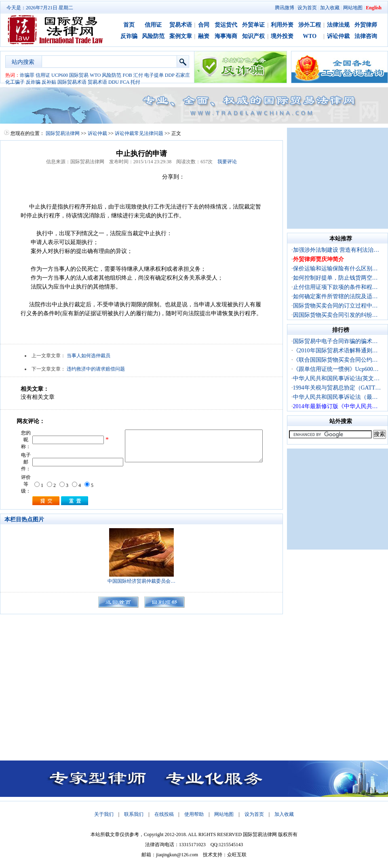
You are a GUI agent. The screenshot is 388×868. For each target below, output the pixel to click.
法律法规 (338, 25)
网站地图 (353, 8)
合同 (204, 25)
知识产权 (253, 36)
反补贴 (49, 82)
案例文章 (181, 36)
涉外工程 (310, 25)
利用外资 (282, 25)
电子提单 (154, 75)
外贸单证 (253, 25)
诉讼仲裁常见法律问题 (139, 133)
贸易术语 (181, 25)
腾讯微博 (285, 8)
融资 (204, 36)
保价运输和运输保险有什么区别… (335, 269)
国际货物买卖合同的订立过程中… (335, 306)
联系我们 (134, 814)
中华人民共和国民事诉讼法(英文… (336, 378)
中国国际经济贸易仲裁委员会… (141, 581)
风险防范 (153, 36)
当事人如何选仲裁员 (89, 356)
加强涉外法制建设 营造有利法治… (336, 250)
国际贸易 (79, 75)
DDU (114, 82)
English (374, 8)
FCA (125, 82)
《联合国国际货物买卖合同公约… (335, 360)
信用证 (153, 25)
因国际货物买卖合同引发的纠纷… (335, 315)
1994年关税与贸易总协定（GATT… (337, 388)
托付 (135, 82)
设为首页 (307, 8)
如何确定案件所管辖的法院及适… (335, 296)
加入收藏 (330, 8)
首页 (129, 25)
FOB (127, 75)
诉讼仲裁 (338, 36)
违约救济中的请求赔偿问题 (96, 369)
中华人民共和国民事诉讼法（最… (335, 397)
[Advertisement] (337, 178)
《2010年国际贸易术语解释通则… (335, 351)
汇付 (138, 75)
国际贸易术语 (72, 82)
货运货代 (226, 25)
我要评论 (227, 162)
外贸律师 (366, 25)
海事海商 (226, 36)
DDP (170, 75)
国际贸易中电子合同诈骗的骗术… (335, 341)
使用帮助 (194, 814)
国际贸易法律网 (63, 133)
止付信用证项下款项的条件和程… (335, 287)
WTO (310, 36)
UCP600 (60, 75)
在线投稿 (164, 814)
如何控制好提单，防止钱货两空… (335, 278)
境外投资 (282, 36)
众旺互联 (237, 855)
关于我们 (104, 814)
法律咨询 (366, 36)
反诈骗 (129, 36)
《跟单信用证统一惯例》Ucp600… (336, 369)
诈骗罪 (27, 75)
